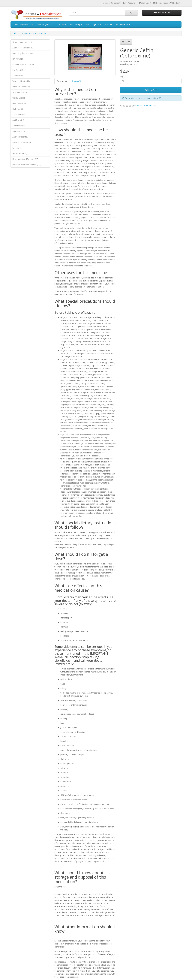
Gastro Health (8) (20, 154)
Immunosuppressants (80, 24)
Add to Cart (151, 90)
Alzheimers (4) (18, 115)
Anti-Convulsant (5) (20, 137)
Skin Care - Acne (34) (21, 87)
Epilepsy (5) (17, 148)
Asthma (109, 24)
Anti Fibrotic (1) (19, 120)
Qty (122, 76)
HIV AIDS (62, 24)
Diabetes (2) (18, 109)
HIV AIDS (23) (18, 59)
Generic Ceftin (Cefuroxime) (34, 33)
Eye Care (97, 24)
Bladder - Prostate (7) (22, 142)
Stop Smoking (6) (19, 92)
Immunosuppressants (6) (23, 64)
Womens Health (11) (21, 81)
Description (62, 81)
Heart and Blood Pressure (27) (25, 159)
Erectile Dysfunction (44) (23, 53)
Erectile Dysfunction (46, 24)
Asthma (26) (17, 76)
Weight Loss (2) (19, 98)
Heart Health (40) (20, 103)
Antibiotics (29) (19, 131)
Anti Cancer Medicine (24, 24)
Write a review (150, 106)
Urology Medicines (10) (22, 42)
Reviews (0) (76, 81)
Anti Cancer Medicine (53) (23, 48)
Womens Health (123, 24)
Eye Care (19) (18, 70)
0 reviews (138, 106)
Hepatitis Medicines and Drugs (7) (27, 165)
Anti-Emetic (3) (18, 126)
